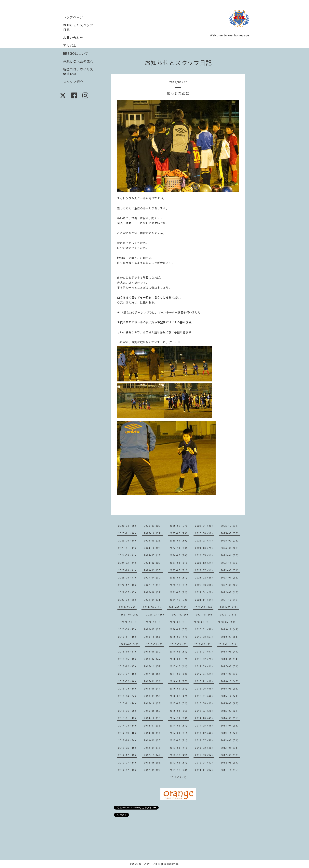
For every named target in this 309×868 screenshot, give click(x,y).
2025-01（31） (128, 548)
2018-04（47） (153, 659)
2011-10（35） (230, 770)
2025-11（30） (128, 533)
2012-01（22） (153, 770)
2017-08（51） (230, 666)
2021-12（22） (179, 600)
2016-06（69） (205, 688)
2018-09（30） (153, 651)
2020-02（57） (179, 629)
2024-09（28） (230, 548)
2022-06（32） (153, 592)
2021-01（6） (205, 614)
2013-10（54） (128, 740)
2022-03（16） (230, 592)
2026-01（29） (205, 526)
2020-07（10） (227, 622)
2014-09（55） (230, 718)
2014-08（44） (128, 725)
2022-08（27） (230, 585)
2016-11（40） (205, 681)
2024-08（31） (128, 555)
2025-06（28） (128, 540)
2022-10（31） (179, 585)
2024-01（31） (179, 563)
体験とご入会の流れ (78, 61)
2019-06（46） (130, 644)
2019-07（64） (230, 637)
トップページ (73, 17)
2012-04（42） (205, 763)
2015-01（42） (128, 718)
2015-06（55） (128, 711)
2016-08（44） (153, 688)
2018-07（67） (205, 651)
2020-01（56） (205, 629)
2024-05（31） (205, 555)
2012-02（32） (128, 770)
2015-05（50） (153, 711)
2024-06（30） (179, 555)
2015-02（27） (230, 711)
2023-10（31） (128, 570)
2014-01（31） (179, 733)
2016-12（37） (179, 681)
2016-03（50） (153, 696)
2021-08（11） (153, 607)
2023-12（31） (205, 563)
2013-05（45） (128, 748)
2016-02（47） (179, 696)
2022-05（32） (179, 592)
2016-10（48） (230, 681)
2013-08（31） (179, 740)
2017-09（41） (205, 666)
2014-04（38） (230, 725)
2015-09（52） (179, 703)
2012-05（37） (179, 763)
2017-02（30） (128, 681)
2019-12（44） (230, 629)
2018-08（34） (179, 651)
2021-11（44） (205, 600)
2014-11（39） (179, 718)
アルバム (70, 45)
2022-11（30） (153, 585)
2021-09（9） (128, 607)
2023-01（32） (230, 577)
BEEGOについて (76, 53)
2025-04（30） (179, 540)
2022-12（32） (128, 585)
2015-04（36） (179, 711)
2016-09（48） (128, 688)
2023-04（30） (153, 577)
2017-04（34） (205, 674)
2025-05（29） (153, 540)
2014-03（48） (128, 733)
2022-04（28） (205, 592)
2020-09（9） (178, 622)
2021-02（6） (181, 614)
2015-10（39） (153, 703)
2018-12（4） (203, 644)
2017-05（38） (179, 674)
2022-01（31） (153, 600)
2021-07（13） (178, 607)
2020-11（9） (130, 622)
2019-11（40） (128, 637)
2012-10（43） (179, 755)
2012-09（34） (205, 755)
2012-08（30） (230, 755)
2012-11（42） (153, 755)
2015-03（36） (205, 711)
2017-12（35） (128, 666)
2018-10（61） (128, 651)
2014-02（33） (153, 733)
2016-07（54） (179, 688)
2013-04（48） (153, 748)
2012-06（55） (153, 763)
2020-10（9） (154, 622)
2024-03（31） (128, 563)
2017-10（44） (179, 666)
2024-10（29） (205, 548)
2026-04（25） (128, 526)
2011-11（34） (205, 770)
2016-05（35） (230, 688)
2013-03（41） (179, 748)
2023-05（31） (128, 577)
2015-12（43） (230, 696)
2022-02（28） (128, 600)
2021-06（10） (204, 607)
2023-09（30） (153, 570)
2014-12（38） (153, 718)
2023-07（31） (205, 570)
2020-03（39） (153, 629)
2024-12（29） (153, 548)
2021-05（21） (229, 607)
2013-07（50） (205, 740)
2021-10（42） (230, 600)
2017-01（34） (153, 681)
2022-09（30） (205, 585)
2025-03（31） (205, 540)
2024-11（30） (179, 548)
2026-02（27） (179, 526)
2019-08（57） (205, 637)
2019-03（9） (179, 644)
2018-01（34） (230, 659)
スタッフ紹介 (73, 82)
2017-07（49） (128, 674)
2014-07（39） (153, 725)
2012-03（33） (230, 763)
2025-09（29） (179, 533)
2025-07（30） (230, 533)
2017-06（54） (153, 674)
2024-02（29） (153, 563)
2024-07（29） (153, 555)
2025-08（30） (205, 533)
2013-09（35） (153, 740)
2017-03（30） (230, 674)
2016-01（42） (205, 696)
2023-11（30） (230, 563)
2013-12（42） (205, 733)
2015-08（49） (205, 703)
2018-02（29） (205, 659)
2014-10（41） (205, 718)
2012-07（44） (128, 763)
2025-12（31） (230, 526)
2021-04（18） (130, 614)
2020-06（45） (128, 629)
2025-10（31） (153, 533)
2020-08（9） (202, 622)
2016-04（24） (128, 696)
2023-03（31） (179, 577)
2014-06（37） (179, 725)
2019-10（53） (153, 637)
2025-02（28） (230, 540)
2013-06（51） (230, 740)
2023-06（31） (230, 570)
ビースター (145, 864)
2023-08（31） (179, 570)
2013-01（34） (230, 748)
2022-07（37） (128, 592)
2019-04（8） (155, 644)
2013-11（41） (230, 733)
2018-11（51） (228, 644)
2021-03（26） (156, 614)
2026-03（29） (153, 526)
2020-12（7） (229, 614)
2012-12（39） (128, 755)
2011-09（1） (179, 777)
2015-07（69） (230, 703)
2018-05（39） (128, 659)
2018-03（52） (179, 659)
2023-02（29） (205, 577)
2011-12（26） (179, 770)
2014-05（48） (205, 725)
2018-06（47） (230, 651)
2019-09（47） (179, 637)
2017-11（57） (153, 666)
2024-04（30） (230, 555)
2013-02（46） (205, 748)
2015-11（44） (128, 703)
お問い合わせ (73, 38)
